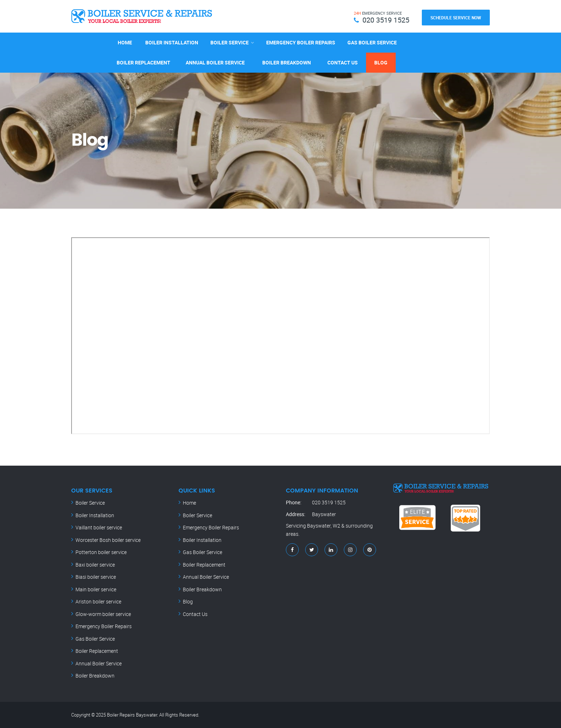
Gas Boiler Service (372, 42)
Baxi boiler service (95, 565)
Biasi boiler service (96, 577)
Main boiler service (96, 589)
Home (125, 42)
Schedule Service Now (456, 18)
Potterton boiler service (101, 552)
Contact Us (343, 62)
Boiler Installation (172, 42)
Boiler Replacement (143, 62)
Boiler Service (230, 42)
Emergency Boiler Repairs (301, 42)
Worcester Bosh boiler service (108, 540)
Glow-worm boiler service (103, 614)
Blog (381, 62)
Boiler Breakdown (287, 62)
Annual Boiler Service (215, 62)
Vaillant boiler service (99, 527)
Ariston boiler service (98, 601)
